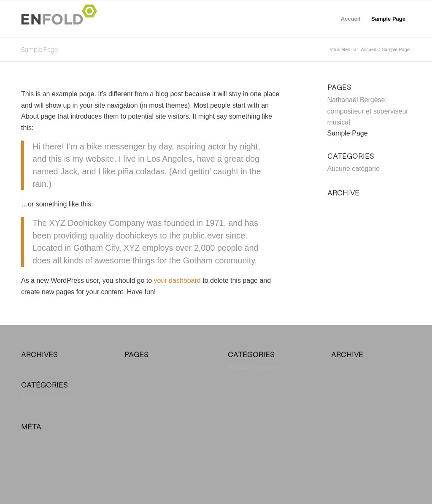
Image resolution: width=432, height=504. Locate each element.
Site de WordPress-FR (55, 473)
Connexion (37, 439)
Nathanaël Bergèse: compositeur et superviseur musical (368, 111)
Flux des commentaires (56, 462)
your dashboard (177, 280)
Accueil (351, 19)
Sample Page (388, 19)
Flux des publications (53, 451)
